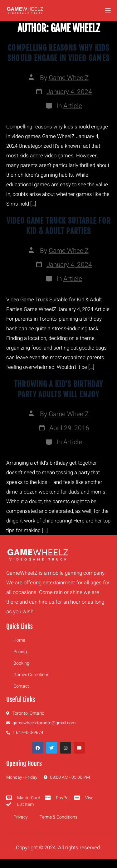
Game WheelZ (69, 78)
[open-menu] (107, 10)
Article (73, 106)
